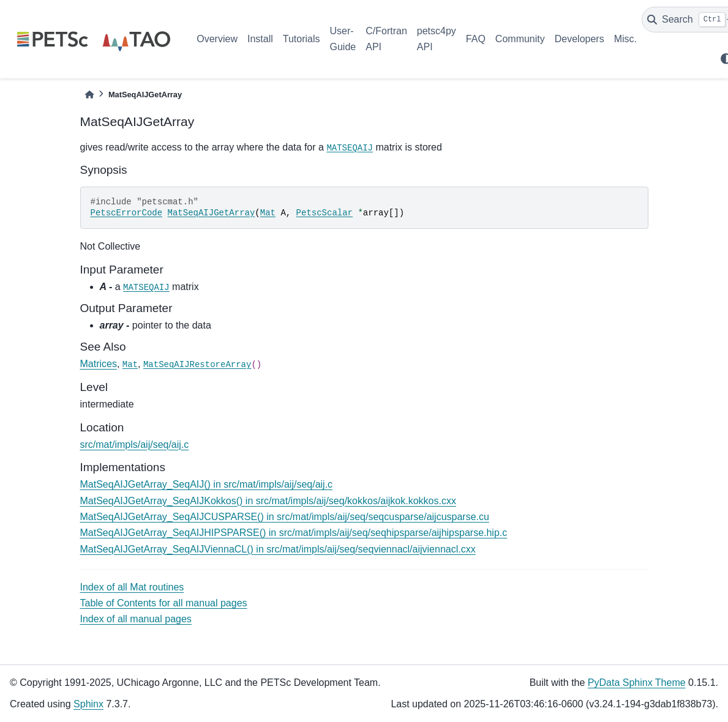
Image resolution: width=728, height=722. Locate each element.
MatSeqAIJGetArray (212, 213)
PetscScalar (325, 213)
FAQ (476, 39)
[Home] (89, 95)
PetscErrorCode (127, 213)
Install (260, 39)
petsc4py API (437, 39)
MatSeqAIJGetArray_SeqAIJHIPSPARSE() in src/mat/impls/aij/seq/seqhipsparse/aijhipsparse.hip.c (294, 533)
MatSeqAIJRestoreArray (197, 365)
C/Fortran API (386, 39)
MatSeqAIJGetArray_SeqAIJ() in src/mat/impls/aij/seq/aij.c (207, 484)
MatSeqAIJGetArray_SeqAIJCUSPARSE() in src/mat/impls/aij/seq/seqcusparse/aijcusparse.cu (285, 517)
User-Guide (343, 39)
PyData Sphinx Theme (637, 683)
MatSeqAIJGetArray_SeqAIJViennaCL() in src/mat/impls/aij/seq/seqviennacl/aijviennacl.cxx (278, 549)
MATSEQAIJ (350, 148)
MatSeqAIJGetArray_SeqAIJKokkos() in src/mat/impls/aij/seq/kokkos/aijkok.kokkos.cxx (268, 501)
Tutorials (302, 39)
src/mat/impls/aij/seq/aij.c (135, 445)
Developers (580, 39)
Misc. (625, 39)
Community (520, 39)
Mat (268, 213)
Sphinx (88, 704)
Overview (217, 39)
